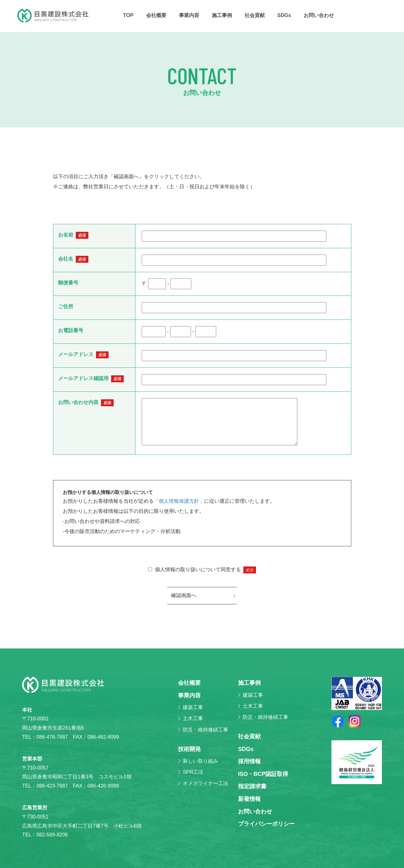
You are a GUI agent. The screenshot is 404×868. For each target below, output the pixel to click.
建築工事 (193, 707)
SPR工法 (193, 772)
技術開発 (189, 749)
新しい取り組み (200, 761)
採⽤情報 (249, 761)
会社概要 (156, 15)
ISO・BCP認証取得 (263, 774)
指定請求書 (252, 786)
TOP (128, 15)
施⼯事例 (222, 15)
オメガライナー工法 (205, 783)
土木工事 (193, 718)
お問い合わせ (319, 15)
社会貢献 (255, 15)
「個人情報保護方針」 (179, 501)
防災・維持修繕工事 (205, 730)
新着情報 (249, 799)
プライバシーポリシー (266, 824)
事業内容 (189, 15)
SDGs (284, 15)
